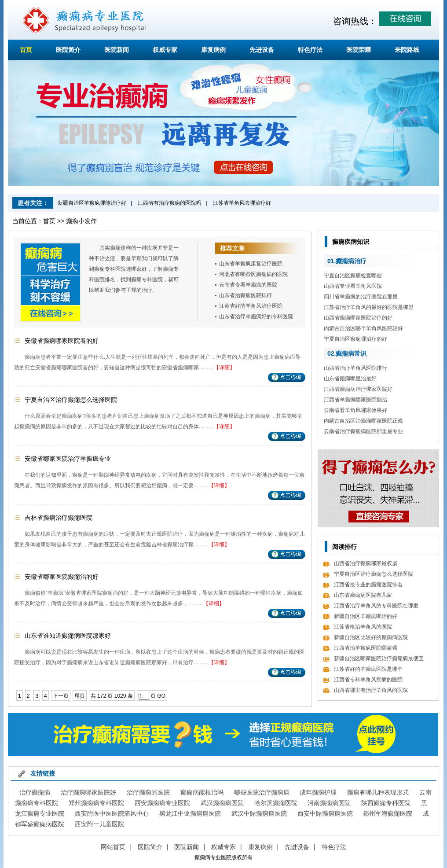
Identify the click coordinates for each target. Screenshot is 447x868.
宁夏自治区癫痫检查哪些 (353, 276)
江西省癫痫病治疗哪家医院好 (358, 389)
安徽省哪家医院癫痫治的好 (62, 577)
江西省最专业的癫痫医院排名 (368, 585)
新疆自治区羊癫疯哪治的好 (366, 616)
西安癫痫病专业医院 (162, 803)
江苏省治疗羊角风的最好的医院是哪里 (369, 307)
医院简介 (68, 50)
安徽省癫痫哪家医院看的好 (62, 341)
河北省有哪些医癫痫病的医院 (253, 274)
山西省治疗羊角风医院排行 (355, 368)
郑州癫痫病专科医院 (96, 803)
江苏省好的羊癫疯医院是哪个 (368, 669)
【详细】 (224, 368)
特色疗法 (310, 50)
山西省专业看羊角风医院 (353, 286)
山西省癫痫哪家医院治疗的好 (358, 318)
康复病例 (213, 50)
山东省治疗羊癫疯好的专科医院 (256, 316)
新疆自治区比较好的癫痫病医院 (371, 637)
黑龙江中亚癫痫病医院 (190, 813)
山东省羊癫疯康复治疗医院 (251, 264)
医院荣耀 (359, 50)
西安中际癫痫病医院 (325, 813)
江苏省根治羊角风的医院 (363, 627)
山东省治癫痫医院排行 (245, 295)
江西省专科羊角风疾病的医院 (368, 680)
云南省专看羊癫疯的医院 (248, 285)
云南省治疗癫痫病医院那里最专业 (363, 431)
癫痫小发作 (81, 221)
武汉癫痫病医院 (222, 803)
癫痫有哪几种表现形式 (378, 792)
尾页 (80, 696)
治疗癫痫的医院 (148, 792)
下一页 (61, 696)
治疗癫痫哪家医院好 (88, 792)
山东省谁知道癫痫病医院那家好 (68, 636)
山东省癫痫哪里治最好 (350, 379)
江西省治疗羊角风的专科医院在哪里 (376, 606)
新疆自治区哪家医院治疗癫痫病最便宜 (379, 658)
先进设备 (262, 50)
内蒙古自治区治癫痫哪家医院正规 (363, 421)
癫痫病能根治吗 (202, 792)
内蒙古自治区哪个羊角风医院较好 (363, 328)
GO (161, 696)
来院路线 (407, 50)
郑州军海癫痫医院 (388, 813)
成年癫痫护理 (318, 792)
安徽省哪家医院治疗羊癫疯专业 (68, 459)
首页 (26, 50)
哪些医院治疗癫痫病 (262, 792)
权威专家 (165, 50)
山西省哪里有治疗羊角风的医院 (371, 690)
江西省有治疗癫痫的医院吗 (169, 203)
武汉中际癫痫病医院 (259, 813)
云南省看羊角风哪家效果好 (355, 410)
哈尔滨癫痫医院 (276, 803)
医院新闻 (117, 50)
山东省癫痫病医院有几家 (363, 595)
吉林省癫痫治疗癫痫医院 (59, 518)
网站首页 (113, 847)
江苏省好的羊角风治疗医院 (251, 306)
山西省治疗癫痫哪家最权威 (366, 563)
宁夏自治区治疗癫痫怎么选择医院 (71, 400)
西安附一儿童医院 (99, 824)
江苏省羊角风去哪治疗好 (242, 203)
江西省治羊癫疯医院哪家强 (366, 648)
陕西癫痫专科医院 (386, 803)
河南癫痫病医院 (329, 803)
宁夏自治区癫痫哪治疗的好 (355, 339)
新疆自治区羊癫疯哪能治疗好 (92, 203)
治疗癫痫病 (35, 792)
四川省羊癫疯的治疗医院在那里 (361, 297)
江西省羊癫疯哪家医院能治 (355, 400)
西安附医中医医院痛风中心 (112, 813)
